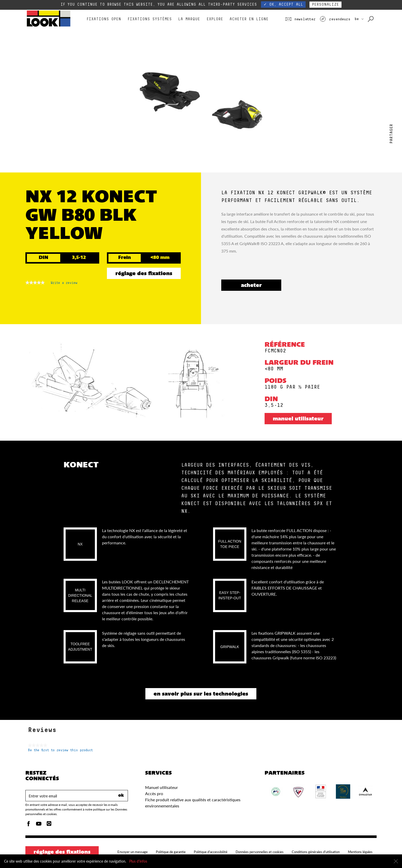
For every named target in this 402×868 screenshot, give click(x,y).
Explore (215, 19)
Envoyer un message (133, 852)
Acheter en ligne (249, 19)
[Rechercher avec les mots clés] (371, 19)
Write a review (64, 284)
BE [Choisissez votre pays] (359, 19)
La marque (189, 19)
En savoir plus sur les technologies (201, 694)
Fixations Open (104, 19)
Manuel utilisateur (298, 419)
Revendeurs (335, 19)
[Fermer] (396, 861)
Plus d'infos (138, 861)
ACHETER (251, 286)
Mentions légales (360, 852)
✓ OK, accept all (283, 4)
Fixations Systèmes (150, 19)
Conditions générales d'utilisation (316, 852)
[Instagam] (49, 825)
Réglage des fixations (144, 274)
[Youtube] (39, 825)
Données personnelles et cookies (260, 852)
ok (121, 796)
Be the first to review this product (60, 750)
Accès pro (154, 793)
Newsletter (300, 19)
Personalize (325, 4)
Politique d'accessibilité (211, 852)
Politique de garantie (171, 852)
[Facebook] (28, 825)
